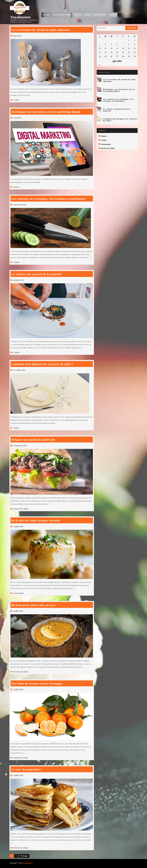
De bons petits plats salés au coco (33, 605)
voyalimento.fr (28, 863)
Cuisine (87, 15)
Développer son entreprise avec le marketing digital (46, 112)
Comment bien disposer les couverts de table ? (42, 364)
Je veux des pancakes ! (26, 769)
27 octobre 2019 (19, 370)
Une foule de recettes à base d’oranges (37, 684)
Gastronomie (99, 15)
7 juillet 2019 (18, 526)
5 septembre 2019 (20, 446)
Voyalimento (20, 17)
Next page (24, 856)
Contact (112, 15)
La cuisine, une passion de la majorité (37, 274)
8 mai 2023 (17, 118)
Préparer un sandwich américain (33, 440)
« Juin (99, 65)
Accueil (46, 15)
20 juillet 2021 (18, 280)
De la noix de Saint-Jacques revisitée (36, 521)
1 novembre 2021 (20, 205)
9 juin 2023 (17, 36)
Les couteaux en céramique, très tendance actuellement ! (49, 199)
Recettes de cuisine (62, 15)
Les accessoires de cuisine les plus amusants (40, 30)
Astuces (77, 15)
